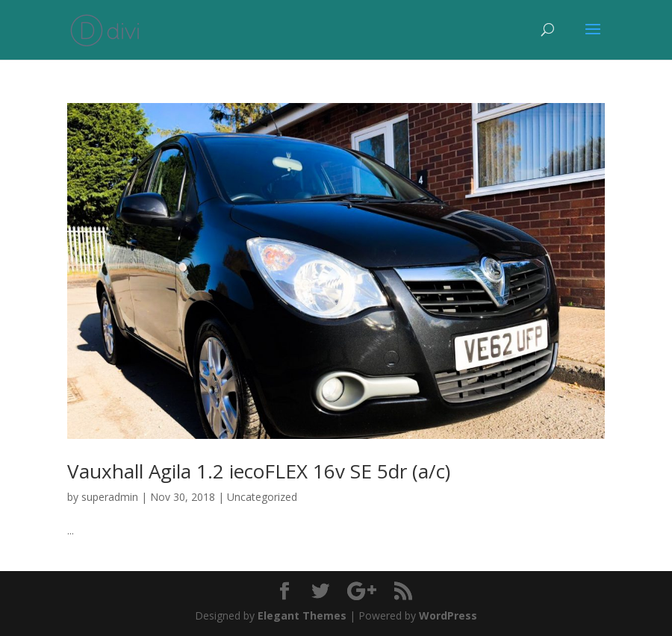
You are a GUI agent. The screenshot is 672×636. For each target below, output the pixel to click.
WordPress (448, 615)
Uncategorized (262, 497)
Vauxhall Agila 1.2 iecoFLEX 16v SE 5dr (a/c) (259, 471)
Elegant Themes (302, 615)
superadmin (110, 497)
